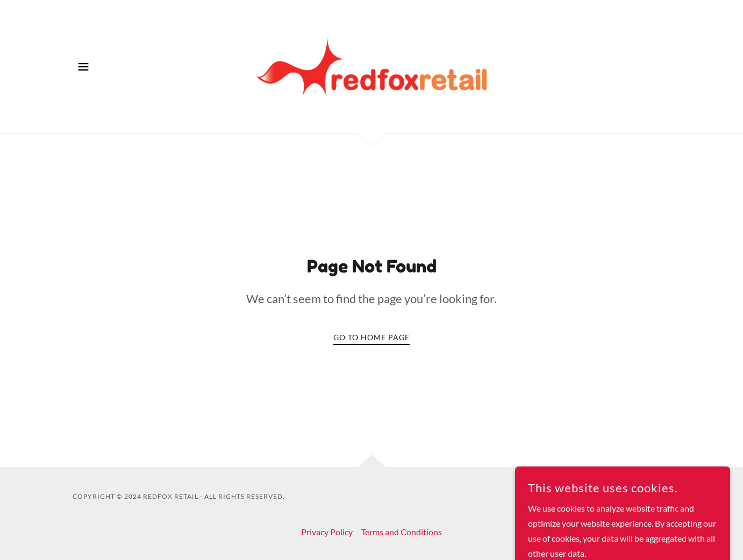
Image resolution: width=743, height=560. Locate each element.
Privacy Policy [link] (327, 532)
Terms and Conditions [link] (402, 532)
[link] (372, 65)
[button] (83, 67)
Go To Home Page (372, 337)
